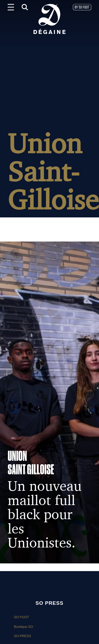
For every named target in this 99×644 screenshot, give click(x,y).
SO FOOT (21, 617)
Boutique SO (23, 627)
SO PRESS (22, 636)
